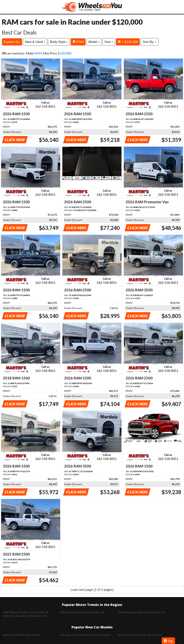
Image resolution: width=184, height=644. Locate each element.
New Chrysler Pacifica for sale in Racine (140, 635)
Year (109, 42)
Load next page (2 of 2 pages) (92, 590)
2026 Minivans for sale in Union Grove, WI (141, 612)
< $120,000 (128, 42)
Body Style (59, 42)
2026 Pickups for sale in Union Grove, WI (26, 612)
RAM (78, 42)
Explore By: (12, 42)
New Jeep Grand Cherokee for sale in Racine (86, 635)
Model (94, 42)
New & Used (35, 42)
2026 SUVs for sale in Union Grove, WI (82, 612)
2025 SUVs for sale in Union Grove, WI (25, 616)
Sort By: (150, 42)
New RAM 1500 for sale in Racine (22, 635)
